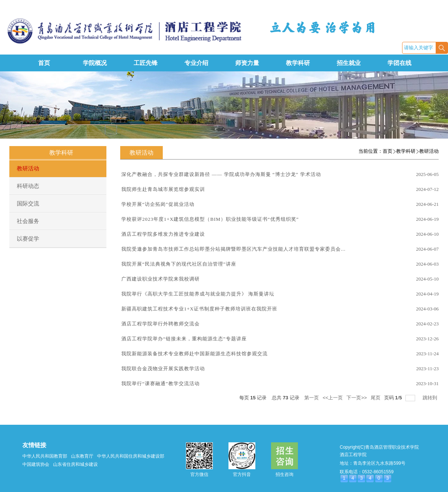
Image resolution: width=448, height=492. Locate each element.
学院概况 (95, 63)
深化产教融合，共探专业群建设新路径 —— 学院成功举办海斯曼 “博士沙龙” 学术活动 (221, 174)
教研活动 (429, 151)
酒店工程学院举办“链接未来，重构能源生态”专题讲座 (184, 339)
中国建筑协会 (36, 464)
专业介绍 (196, 63)
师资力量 (247, 63)
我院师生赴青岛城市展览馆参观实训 (163, 189)
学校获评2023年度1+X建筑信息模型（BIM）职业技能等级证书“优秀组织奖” (210, 219)
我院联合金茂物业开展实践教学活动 (163, 369)
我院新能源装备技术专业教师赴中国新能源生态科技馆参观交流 (195, 354)
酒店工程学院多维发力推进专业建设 (163, 234)
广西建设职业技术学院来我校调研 (161, 279)
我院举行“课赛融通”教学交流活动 (161, 383)
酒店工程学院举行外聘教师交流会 (161, 324)
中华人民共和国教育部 (45, 456)
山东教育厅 (82, 456)
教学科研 (298, 63)
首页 (44, 63)
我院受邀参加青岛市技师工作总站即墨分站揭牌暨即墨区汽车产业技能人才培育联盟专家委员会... (234, 249)
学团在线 (399, 63)
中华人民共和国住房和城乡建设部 (131, 456)
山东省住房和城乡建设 (75, 464)
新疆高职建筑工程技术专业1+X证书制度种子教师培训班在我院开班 (199, 309)
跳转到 (431, 398)
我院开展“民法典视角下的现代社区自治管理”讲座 (179, 264)
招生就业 (349, 63)
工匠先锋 (146, 63)
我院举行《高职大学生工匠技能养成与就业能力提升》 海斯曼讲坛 (198, 294)
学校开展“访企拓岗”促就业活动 (158, 204)
